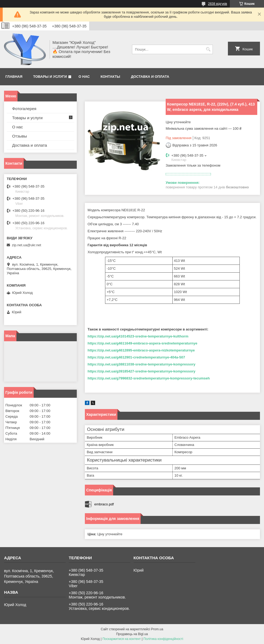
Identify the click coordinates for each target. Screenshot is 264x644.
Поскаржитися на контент (121, 639)
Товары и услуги (50, 77)
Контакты (110, 77)
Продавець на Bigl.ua (132, 634)
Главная (14, 77)
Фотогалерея (24, 109)
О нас (84, 77)
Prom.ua (157, 629)
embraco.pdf (104, 504)
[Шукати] (208, 49)
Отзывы (20, 136)
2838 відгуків (218, 4)
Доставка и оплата (150, 77)
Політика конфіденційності (163, 639)
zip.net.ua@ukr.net (27, 245)
